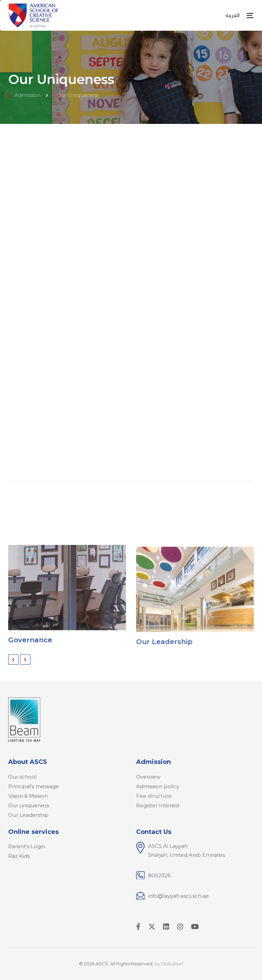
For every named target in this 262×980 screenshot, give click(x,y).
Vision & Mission (28, 796)
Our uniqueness (29, 805)
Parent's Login (27, 846)
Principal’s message (34, 786)
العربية (232, 15)
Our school (22, 777)
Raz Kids (19, 856)
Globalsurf (172, 964)
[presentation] (13, 659)
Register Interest (158, 805)
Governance (30, 644)
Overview (148, 777)
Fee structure (154, 796)
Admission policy (158, 786)
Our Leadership (164, 649)
